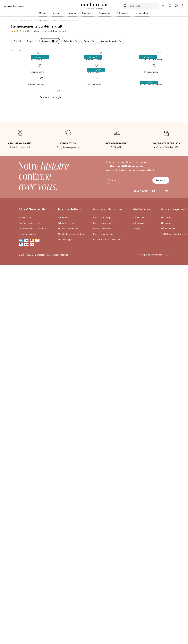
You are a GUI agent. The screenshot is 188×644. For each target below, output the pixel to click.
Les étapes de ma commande (32, 458)
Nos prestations (70, 438)
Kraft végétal (17, 109)
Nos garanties (168, 452)
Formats (89, 41)
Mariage (43, 13)
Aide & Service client (34, 438)
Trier (17, 41)
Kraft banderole (75, 235)
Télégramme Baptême (78, 109)
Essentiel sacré (18, 172)
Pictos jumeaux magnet (136, 235)
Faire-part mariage (102, 447)
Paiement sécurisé (27, 463)
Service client (25, 447)
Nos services (64, 447)
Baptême (72, 13)
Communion (88, 13)
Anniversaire (105, 13)
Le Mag (136, 458)
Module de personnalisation (71, 463)
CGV (167, 484)
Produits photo (142, 13)
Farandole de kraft (19, 235)
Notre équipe (139, 452)
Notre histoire (139, 447)
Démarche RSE (168, 458)
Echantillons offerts (67, 452)
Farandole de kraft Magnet (137, 109)
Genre (31, 41)
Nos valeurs (167, 447)
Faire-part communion (104, 463)
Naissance (57, 13)
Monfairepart (142, 438)
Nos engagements (175, 438)
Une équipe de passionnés (14, 6)
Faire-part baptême (102, 458)
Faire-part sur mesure (68, 458)
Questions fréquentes (29, 452)
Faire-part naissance (103, 452)
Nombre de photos (111, 41)
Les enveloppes (65, 469)
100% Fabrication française (174, 463)
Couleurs (50, 41)
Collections (71, 41)
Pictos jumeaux (132, 172)
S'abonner (161, 409)
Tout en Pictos (74, 172)
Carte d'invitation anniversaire (107, 469)
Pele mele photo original (22, 326)
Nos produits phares (108, 438)
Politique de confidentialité (151, 484)
